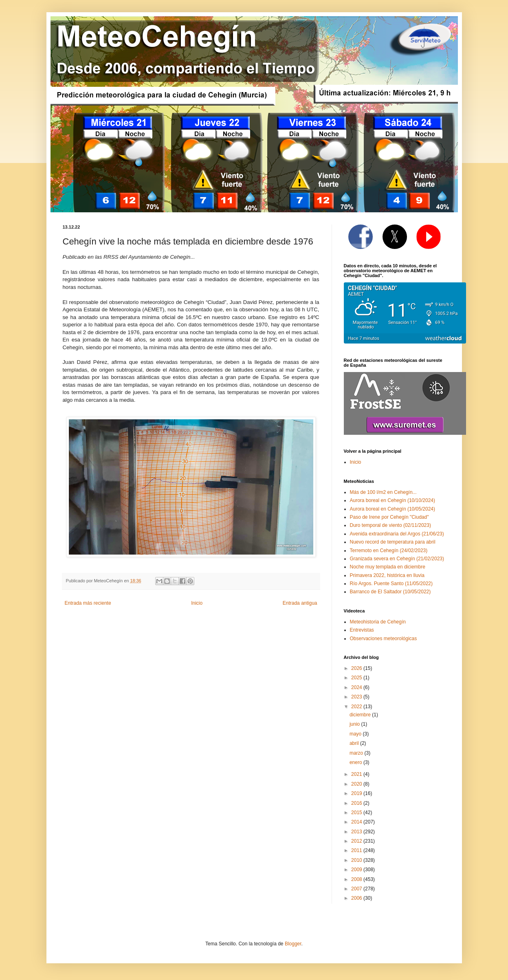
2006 (357, 898)
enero (356, 762)
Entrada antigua (300, 603)
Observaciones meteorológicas (384, 639)
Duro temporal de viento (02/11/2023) (390, 525)
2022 (357, 707)
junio (355, 724)
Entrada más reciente (88, 603)
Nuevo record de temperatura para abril (393, 542)
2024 (357, 687)
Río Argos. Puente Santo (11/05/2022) (391, 584)
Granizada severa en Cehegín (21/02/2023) (397, 559)
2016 (357, 803)
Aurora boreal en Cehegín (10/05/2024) (393, 509)
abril (355, 743)
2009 (357, 870)
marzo (357, 753)
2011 (357, 850)
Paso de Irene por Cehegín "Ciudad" (389, 517)
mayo (356, 734)
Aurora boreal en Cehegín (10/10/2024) (393, 500)
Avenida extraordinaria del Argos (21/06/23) (397, 534)
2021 (357, 774)
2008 (357, 879)
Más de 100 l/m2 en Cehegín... (383, 492)
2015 (357, 813)
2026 (357, 668)
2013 (357, 832)
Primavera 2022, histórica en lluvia (387, 575)
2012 (357, 841)
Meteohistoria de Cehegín (378, 622)
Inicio (197, 603)
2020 (357, 784)
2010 (357, 860)
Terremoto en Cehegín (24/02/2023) (389, 551)
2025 (357, 678)
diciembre (361, 715)
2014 (357, 822)
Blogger (293, 944)
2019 (357, 793)
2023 (357, 697)
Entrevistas (362, 630)
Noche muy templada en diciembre (388, 567)
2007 (357, 889)
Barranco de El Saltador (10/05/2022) (390, 592)
